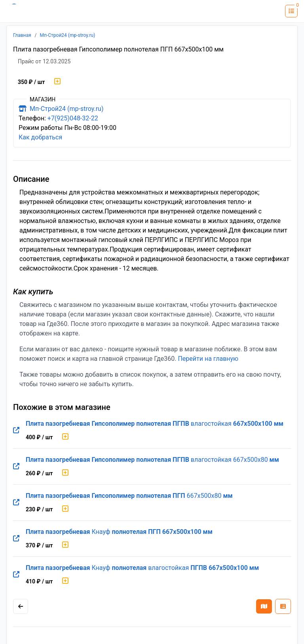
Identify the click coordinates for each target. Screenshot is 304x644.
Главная (22, 35)
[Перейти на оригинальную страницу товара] (16, 431)
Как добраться (40, 137)
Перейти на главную (208, 359)
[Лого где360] (30, 11)
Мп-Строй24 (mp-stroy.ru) (68, 35)
